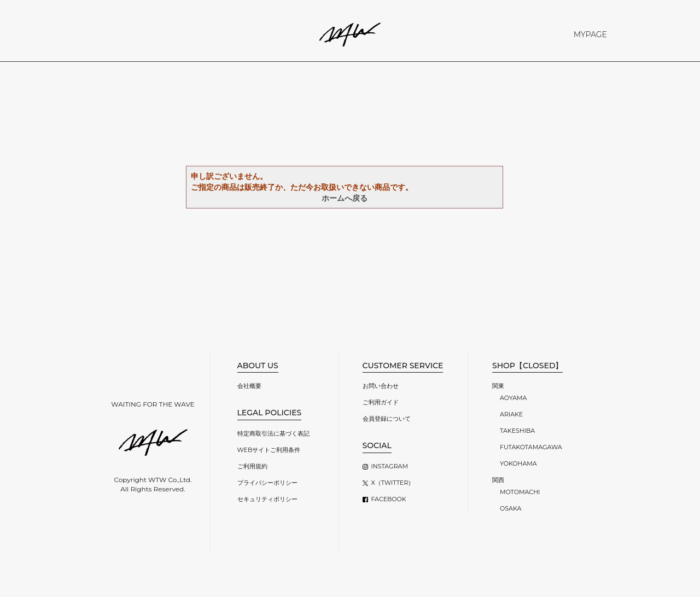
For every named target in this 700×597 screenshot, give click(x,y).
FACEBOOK (389, 499)
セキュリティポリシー (267, 499)
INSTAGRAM (390, 466)
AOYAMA (513, 398)
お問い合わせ (381, 386)
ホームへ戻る (345, 198)
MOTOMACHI (520, 492)
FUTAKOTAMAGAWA (531, 447)
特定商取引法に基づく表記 (273, 433)
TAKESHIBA (517, 431)
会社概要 (249, 386)
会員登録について (387, 419)
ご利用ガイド (381, 402)
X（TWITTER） (393, 483)
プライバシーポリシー (267, 483)
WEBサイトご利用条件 (269, 450)
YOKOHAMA (518, 463)
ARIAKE (511, 414)
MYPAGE (590, 34)
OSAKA (511, 508)
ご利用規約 (252, 466)
